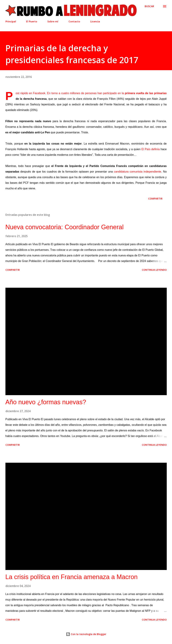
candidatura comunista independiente (137, 172)
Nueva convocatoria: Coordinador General (65, 227)
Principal (11, 21)
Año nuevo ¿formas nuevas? (46, 402)
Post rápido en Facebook (30, 93)
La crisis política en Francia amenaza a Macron (72, 577)
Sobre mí (53, 21)
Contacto (74, 21)
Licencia (95, 21)
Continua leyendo (154, 270)
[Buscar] (149, 6)
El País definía (150, 149)
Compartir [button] (155, 199)
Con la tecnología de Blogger (86, 634)
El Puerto (32, 21)
